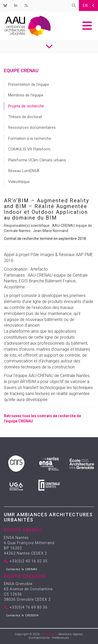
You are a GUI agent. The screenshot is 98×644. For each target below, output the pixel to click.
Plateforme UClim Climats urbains (37, 160)
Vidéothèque (19, 182)
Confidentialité (39, 638)
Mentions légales (71, 634)
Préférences (61, 638)
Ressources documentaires (32, 127)
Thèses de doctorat (25, 117)
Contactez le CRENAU (22, 569)
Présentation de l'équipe (29, 84)
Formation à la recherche (30, 138)
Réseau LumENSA (24, 171)
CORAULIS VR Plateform (29, 149)
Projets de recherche (26, 106)
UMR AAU (49, 634)
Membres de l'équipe (26, 95)
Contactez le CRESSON (22, 615)
